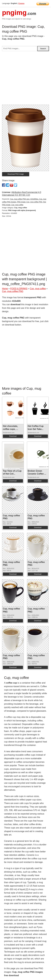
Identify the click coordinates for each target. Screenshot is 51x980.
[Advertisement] (26, 79)
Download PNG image (16, 174)
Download (13, 436)
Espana (21, 3)
